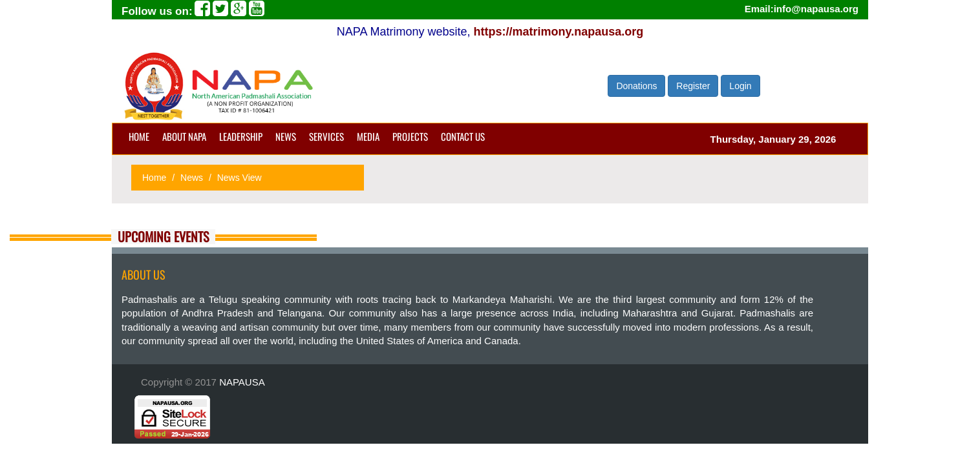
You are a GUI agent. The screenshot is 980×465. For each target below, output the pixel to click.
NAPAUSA (242, 382)
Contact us (463, 136)
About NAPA (184, 136)
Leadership (241, 136)
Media (368, 136)
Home (139, 136)
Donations (636, 86)
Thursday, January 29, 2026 (773, 139)
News (286, 136)
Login (740, 86)
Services (326, 136)
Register (693, 86)
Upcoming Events (163, 237)
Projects (410, 136)
